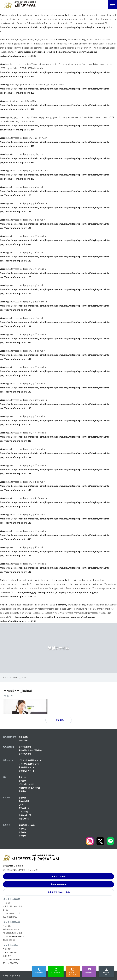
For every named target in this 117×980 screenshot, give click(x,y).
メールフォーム (59, 876)
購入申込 (22, 832)
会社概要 (22, 798)
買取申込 (22, 829)
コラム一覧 (23, 812)
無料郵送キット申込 (27, 825)
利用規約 (22, 791)
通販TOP (22, 777)
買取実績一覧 (24, 808)
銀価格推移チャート (27, 771)
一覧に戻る (59, 720)
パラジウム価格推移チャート (30, 760)
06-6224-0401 (60, 884)
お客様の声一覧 (25, 815)
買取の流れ (23, 737)
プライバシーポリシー (28, 784)
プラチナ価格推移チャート (29, 764)
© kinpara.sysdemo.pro (13, 975)
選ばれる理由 (24, 801)
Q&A (21, 805)
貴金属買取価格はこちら (59, 892)
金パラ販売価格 (25, 754)
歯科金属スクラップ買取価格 (30, 750)
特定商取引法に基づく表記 (29, 788)
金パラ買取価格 (25, 747)
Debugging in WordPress (38, 23)
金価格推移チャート (27, 767)
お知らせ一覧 (24, 819)
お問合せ (22, 836)
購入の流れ (23, 740)
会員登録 (22, 781)
